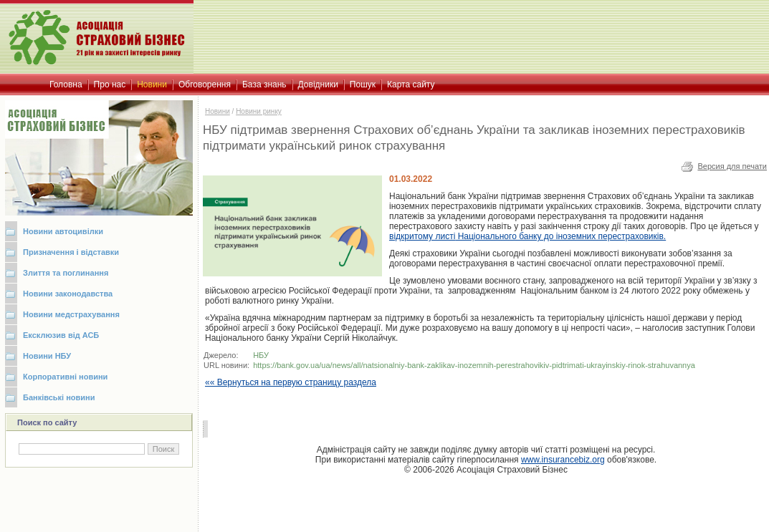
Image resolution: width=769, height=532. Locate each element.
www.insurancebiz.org (563, 460)
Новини (218, 111)
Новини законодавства (68, 294)
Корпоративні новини (65, 377)
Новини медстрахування (71, 314)
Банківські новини (59, 397)
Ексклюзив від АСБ (61, 335)
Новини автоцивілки (63, 231)
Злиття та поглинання (66, 273)
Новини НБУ (47, 356)
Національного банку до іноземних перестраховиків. (527, 236)
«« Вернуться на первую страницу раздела (291, 382)
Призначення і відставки (71, 252)
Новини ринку (259, 111)
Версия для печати (732, 166)
